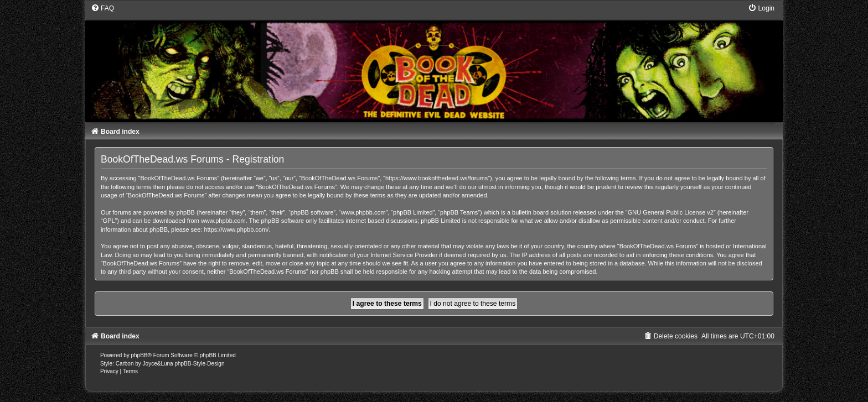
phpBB (139, 355)
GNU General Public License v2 (671, 212)
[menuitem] (102, 8)
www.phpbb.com (223, 221)
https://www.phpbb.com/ (236, 229)
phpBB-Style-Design (199, 364)
